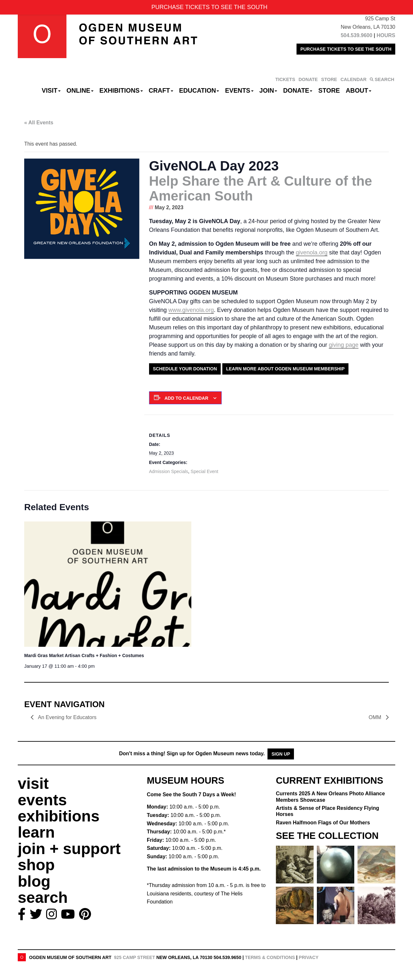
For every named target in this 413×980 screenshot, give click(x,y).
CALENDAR (353, 79)
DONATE (308, 79)
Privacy (309, 957)
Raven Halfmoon (323, 823)
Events (239, 90)
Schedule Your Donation (185, 369)
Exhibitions (121, 90)
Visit (51, 90)
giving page (344, 345)
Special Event (205, 471)
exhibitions (59, 816)
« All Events (39, 123)
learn (36, 832)
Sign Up (281, 754)
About (359, 90)
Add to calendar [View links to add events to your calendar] (186, 398)
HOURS (386, 35)
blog (34, 881)
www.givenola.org (191, 310)
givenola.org (312, 253)
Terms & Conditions (270, 957)
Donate (298, 90)
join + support (69, 849)
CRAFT (161, 90)
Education (199, 90)
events (42, 800)
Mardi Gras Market (84, 655)
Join (268, 90)
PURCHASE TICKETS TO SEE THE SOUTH (346, 49)
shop (36, 865)
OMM (376, 717)
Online (80, 90)
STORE (329, 79)
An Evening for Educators (67, 717)
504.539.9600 (357, 35)
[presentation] (108, 584)
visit (33, 784)
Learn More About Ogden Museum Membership (285, 369)
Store (329, 90)
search (43, 897)
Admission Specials (169, 471)
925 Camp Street (134, 957)
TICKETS (285, 79)
